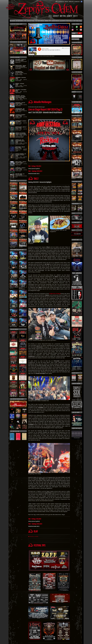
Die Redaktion (61, 2)
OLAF (36, 531)
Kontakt (66, 2)
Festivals (69, 21)
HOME (56, 2)
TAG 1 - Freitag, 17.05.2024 (35, 166)
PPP (50, 21)
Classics (63, 21)
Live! (25, 21)
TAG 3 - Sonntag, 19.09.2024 (35, 171)
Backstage (31, 21)
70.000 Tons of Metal (55, 294)
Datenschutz (77, 2)
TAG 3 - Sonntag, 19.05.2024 (35, 524)
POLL (81, 21)
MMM (46, 21)
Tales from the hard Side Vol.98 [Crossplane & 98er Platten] (44, 56)
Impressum (71, 2)
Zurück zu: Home (33, 536)
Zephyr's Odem (31, 56)
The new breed (40, 21)
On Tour (76, 21)
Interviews (19, 21)
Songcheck (55, 21)
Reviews (13, 21)
